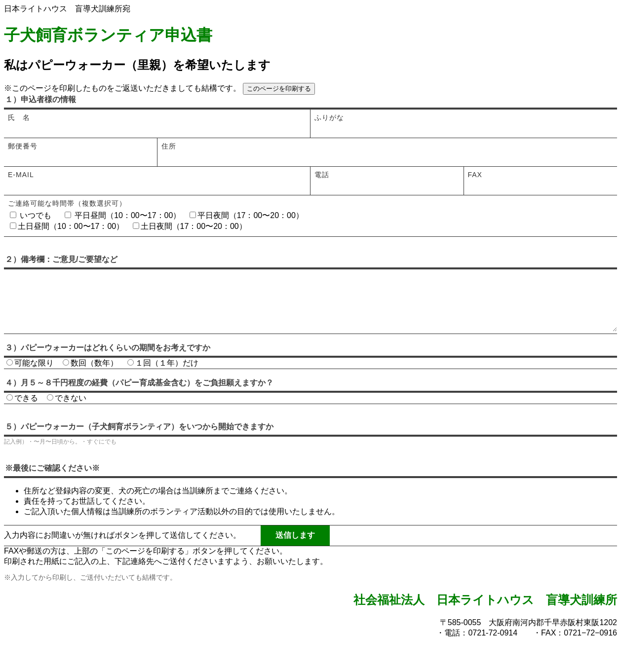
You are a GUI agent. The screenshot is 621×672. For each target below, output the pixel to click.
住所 (169, 146)
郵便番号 (23, 146)
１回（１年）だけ (163, 377)
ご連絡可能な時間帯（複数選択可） (67, 203)
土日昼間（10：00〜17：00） (67, 226)
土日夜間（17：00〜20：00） (190, 226)
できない (67, 412)
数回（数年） (90, 377)
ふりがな (329, 117)
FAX (475, 175)
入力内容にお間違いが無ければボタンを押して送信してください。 (122, 549)
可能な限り (30, 377)
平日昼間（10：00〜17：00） (123, 215)
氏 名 (19, 117)
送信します (295, 549)
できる (22, 412)
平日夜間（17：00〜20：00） (247, 215)
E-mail (21, 175)
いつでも (31, 215)
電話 (322, 175)
